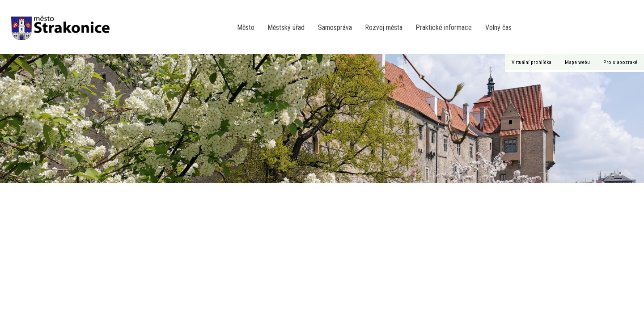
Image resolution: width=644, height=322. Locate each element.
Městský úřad (286, 28)
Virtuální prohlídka (532, 62)
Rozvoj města (384, 28)
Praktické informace (444, 28)
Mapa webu (577, 62)
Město (246, 28)
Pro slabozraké (620, 62)
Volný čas (498, 28)
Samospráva (335, 28)
